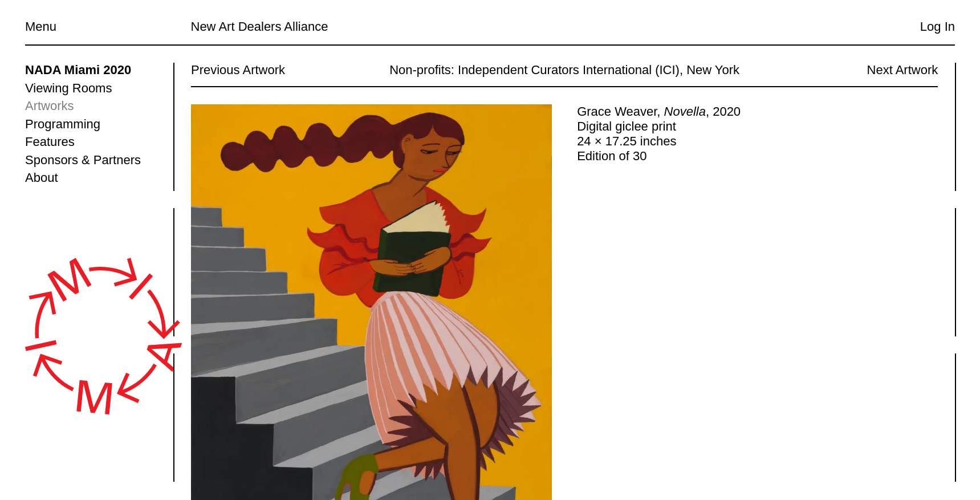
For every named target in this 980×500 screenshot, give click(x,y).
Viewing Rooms (68, 88)
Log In (938, 27)
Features (50, 142)
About (42, 178)
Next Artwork (902, 70)
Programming (63, 124)
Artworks (50, 106)
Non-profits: (422, 70)
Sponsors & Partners (83, 160)
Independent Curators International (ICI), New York (599, 70)
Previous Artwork (238, 70)
